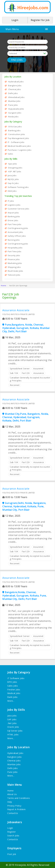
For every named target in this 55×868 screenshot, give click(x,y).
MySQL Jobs (13, 179)
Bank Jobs (12, 697)
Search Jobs (13, 835)
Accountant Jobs (15, 232)
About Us (12, 794)
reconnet (15, 385)
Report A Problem (16, 809)
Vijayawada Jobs (16, 109)
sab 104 (14, 373)
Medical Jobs (14, 693)
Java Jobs (12, 175)
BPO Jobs (12, 682)
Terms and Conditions (19, 798)
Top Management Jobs (18, 138)
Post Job (12, 854)
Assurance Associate (16, 310)
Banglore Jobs (15, 86)
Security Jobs (14, 255)
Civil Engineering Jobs (18, 228)
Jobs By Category (13, 122)
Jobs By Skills (11, 159)
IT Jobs (11, 201)
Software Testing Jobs (18, 187)
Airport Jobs (13, 213)
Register (12, 832)
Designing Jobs (15, 168)
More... (11, 701)
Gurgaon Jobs (15, 113)
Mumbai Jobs (14, 101)
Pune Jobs (13, 105)
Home (3, 286)
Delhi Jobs (13, 93)
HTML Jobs (13, 734)
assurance (39, 373)
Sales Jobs (13, 686)
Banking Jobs (14, 130)
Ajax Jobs (13, 164)
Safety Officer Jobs (17, 236)
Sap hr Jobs (13, 183)
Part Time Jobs (15, 224)
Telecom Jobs (14, 275)
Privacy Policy (14, 806)
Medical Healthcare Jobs (19, 146)
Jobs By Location (13, 77)
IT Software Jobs (16, 678)
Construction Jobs (17, 134)
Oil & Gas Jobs (15, 127)
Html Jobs (12, 191)
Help (10, 802)
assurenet (38, 368)
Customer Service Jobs (19, 209)
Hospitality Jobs (15, 248)
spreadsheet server (20, 368)
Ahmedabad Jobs (16, 97)
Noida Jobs (13, 117)
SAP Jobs (12, 719)
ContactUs (13, 813)
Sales (10, 154)
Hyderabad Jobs (16, 82)
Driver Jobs (13, 220)
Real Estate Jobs (15, 271)
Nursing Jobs (14, 240)
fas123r (26, 373)
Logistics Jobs (14, 205)
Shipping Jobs (14, 267)
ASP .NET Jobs (15, 171)
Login (10, 828)
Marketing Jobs (15, 263)
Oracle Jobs (13, 727)
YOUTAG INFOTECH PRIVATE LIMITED (19, 314)
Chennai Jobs (15, 89)
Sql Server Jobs (15, 731)
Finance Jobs (14, 259)
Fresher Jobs (14, 689)
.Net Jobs (12, 723)
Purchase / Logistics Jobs (20, 150)
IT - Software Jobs (16, 142)
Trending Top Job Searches (18, 196)
